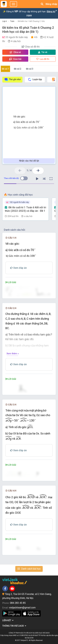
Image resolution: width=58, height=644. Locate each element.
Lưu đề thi (43, 59)
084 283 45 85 (18, 603)
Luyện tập (35, 79)
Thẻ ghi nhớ (12, 79)
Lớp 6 (5, 21)
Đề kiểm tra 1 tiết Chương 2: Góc (31, 21)
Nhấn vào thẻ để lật (29, 161)
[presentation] (38, 122)
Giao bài (15, 59)
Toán (12, 21)
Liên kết (8, 620)
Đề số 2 (18, 69)
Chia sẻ (15, 52)
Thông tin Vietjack (14, 626)
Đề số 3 (30, 69)
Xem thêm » (13, 354)
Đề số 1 (5, 69)
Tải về (43, 52)
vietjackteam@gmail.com (22, 608)
